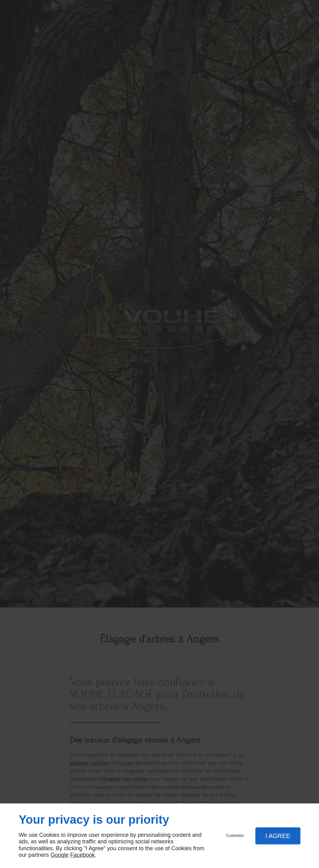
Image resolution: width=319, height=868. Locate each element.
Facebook (82, 855)
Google (60, 855)
